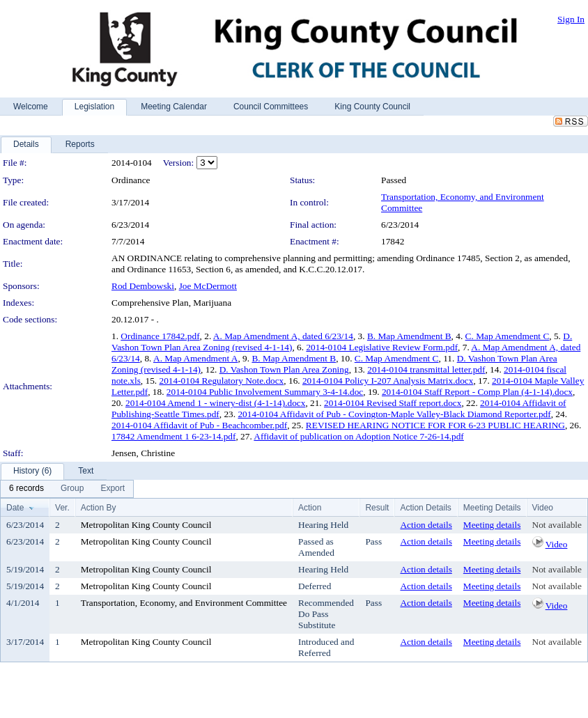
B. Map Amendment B (409, 336)
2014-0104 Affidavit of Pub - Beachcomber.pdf (199, 425)
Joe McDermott (208, 286)
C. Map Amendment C (508, 336)
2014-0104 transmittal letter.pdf (426, 369)
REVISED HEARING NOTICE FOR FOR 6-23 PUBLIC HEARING (435, 425)
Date (15, 508)
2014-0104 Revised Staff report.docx (393, 403)
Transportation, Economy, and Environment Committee (184, 603)
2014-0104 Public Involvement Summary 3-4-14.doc (265, 392)
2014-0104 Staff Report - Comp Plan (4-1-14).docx (477, 392)
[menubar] (67, 489)
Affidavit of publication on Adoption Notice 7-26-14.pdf (358, 436)
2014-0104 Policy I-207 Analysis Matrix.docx (388, 381)
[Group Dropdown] (72, 489)
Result (377, 508)
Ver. (62, 508)
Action (310, 508)
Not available (557, 525)
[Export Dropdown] (113, 489)
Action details (426, 525)
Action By (99, 508)
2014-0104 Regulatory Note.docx (222, 381)
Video (557, 544)
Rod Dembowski (143, 286)
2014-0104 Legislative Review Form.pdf (382, 347)
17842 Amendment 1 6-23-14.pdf (173, 436)
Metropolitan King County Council (146, 525)
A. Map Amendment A (195, 358)
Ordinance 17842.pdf (160, 336)
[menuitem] (26, 489)
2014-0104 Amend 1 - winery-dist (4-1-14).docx (215, 403)
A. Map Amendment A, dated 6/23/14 (283, 336)
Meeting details (492, 525)
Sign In (571, 19)
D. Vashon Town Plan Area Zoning (284, 369)
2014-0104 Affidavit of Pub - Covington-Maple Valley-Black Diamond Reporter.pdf (394, 414)
